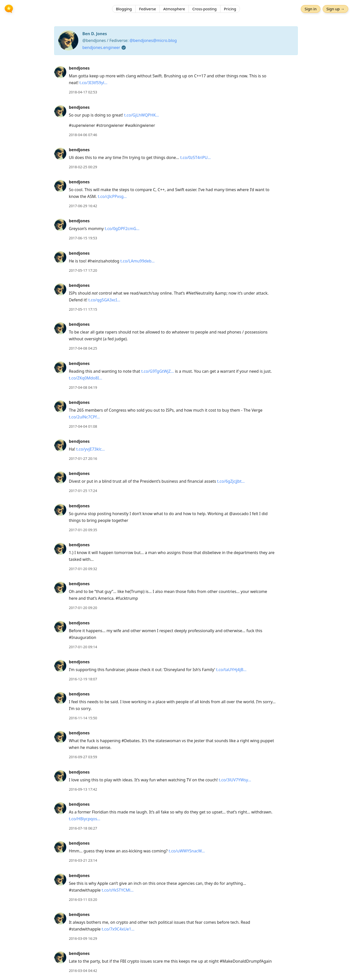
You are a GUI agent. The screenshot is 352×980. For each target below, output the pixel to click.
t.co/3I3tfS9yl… (93, 83)
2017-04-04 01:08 (83, 426)
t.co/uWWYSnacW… (187, 851)
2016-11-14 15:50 (83, 718)
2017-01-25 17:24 (83, 491)
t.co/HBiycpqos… (84, 819)
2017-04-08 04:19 (83, 387)
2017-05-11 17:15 (83, 309)
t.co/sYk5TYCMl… (118, 890)
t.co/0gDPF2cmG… (122, 229)
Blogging (124, 9)
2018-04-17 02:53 (83, 92)
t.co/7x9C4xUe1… (118, 929)
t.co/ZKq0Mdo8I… (85, 378)
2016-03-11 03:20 (83, 900)
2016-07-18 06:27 (83, 828)
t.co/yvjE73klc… (90, 449)
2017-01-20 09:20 (83, 608)
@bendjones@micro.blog (153, 40)
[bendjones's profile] (60, 72)
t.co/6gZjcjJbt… (231, 481)
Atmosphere (174, 9)
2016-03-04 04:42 (83, 971)
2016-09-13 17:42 (83, 789)
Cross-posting (204, 9)
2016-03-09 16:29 (83, 938)
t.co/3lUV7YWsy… (235, 780)
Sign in (311, 9)
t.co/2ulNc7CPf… (84, 417)
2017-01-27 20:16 (83, 458)
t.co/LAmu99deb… (137, 261)
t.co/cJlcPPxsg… (112, 196)
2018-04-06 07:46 (83, 135)
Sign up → (335, 9)
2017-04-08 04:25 (83, 348)
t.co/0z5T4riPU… (196, 157)
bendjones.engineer (101, 47)
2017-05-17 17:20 (83, 270)
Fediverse (148, 9)
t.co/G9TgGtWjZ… (157, 371)
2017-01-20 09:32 (83, 569)
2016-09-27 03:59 (83, 757)
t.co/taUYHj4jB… (231, 670)
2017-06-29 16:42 (83, 206)
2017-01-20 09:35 (83, 530)
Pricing (230, 9)
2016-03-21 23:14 (83, 860)
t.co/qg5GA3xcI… (104, 300)
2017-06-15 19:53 (83, 238)
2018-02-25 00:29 (83, 167)
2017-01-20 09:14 (83, 647)
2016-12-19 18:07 (83, 679)
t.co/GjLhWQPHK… (141, 115)
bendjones (79, 68)
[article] (176, 80)
